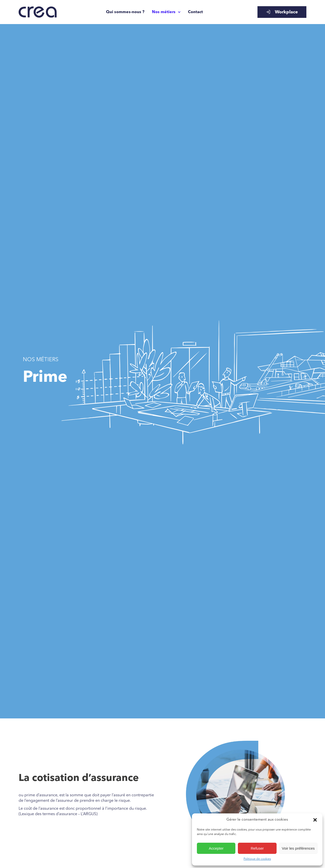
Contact (195, 12)
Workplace (282, 12)
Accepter (216, 848)
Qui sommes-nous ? (125, 12)
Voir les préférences (298, 848)
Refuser (257, 848)
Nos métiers (164, 12)
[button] (315, 820)
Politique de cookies (257, 859)
